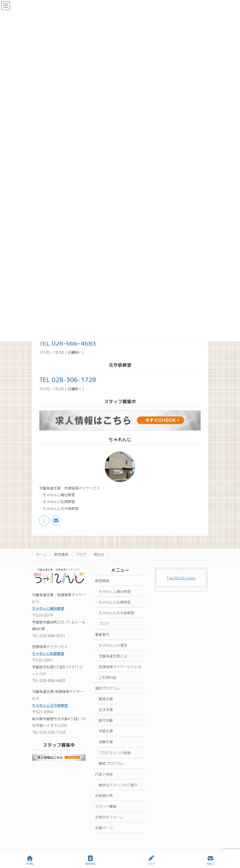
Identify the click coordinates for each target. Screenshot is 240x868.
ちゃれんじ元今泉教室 (50, 705)
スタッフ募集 (106, 806)
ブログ (81, 554)
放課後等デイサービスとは (120, 667)
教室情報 (61, 554)
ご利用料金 (108, 677)
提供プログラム (108, 688)
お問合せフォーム (109, 817)
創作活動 (106, 720)
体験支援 (106, 742)
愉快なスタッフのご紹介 (118, 785)
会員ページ (104, 828)
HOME (30, 860)
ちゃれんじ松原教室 (48, 653)
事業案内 (102, 635)
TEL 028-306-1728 (68, 380)
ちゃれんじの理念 (113, 645)
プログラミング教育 (115, 753)
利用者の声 (104, 796)
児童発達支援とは (113, 656)
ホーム (41, 554)
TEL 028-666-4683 (68, 343)
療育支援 (106, 699)
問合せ (99, 554)
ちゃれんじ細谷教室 (48, 608)
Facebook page (181, 578)
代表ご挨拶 (104, 774)
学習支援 (106, 731)
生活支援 (106, 710)
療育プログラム (111, 763)
